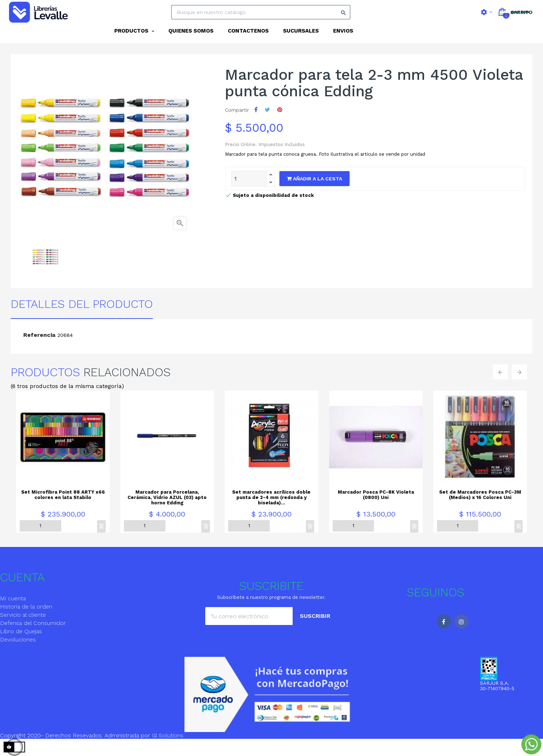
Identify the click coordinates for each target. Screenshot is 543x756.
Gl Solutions (168, 750)
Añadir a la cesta (314, 193)
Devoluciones (18, 654)
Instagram (461, 636)
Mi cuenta (13, 613)
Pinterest (280, 124)
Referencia (39, 350)
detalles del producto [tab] (82, 319)
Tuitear (267, 124)
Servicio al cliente (23, 629)
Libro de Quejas (21, 646)
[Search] (261, 12)
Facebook (444, 636)
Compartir (256, 124)
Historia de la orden (26, 621)
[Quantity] (249, 193)
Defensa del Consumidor (33, 638)
